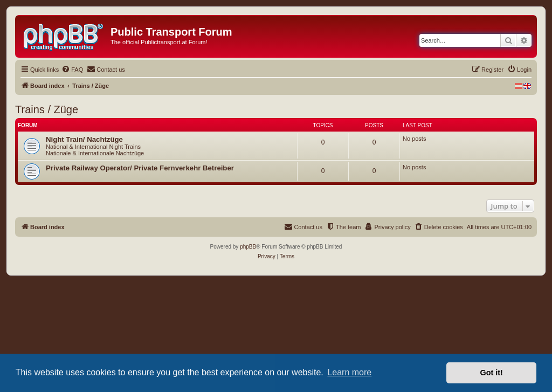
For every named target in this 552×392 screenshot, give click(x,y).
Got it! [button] (492, 373)
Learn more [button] (349, 372)
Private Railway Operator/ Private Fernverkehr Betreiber (140, 168)
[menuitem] (72, 70)
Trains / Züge (47, 109)
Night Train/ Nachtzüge (84, 139)
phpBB (248, 247)
